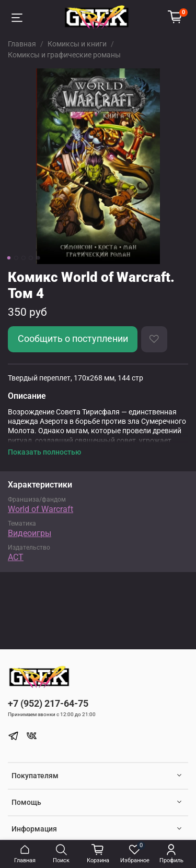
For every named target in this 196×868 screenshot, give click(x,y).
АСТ (16, 557)
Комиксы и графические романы (64, 55)
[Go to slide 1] (8, 258)
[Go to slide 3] (23, 258)
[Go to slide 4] (30, 258)
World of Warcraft (41, 509)
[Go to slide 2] (16, 258)
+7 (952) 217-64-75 (48, 703)
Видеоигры (30, 533)
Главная (22, 44)
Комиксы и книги (77, 44)
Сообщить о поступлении (73, 339)
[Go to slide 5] (38, 258)
